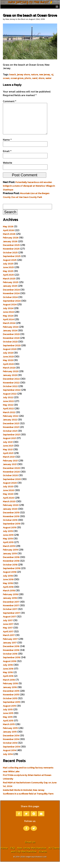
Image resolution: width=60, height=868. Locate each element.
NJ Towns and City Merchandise (35, 856)
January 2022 (10, 426)
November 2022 (11, 389)
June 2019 (8, 541)
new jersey (45, 74)
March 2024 (9, 329)
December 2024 (11, 296)
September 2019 (12, 530)
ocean (6, 78)
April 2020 (8, 504)
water (48, 78)
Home (4, 854)
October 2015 (10, 705)
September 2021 (11, 441)
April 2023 (8, 370)
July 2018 (8, 582)
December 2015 (11, 697)
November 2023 (11, 344)
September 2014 (11, 753)
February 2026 (11, 244)
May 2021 (8, 456)
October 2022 (10, 393)
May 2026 (8, 233)
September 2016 (12, 664)
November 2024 (11, 300)
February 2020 (11, 511)
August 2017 (9, 623)
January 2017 (10, 649)
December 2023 (11, 341)
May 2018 (8, 590)
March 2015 (9, 731)
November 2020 (11, 478)
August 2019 (10, 534)
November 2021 (11, 433)
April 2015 (8, 727)
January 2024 (10, 337)
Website (8, 169)
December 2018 (11, 564)
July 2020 (8, 493)
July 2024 (8, 315)
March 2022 (9, 419)
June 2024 (8, 318)
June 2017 (8, 630)
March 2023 (9, 374)
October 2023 (10, 348)
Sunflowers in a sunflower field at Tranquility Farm (28, 800)
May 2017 (8, 634)
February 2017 (10, 645)
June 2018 (8, 586)
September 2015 (11, 708)
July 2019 (8, 537)
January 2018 (10, 604)
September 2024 (12, 307)
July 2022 (8, 404)
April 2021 (8, 459)
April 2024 (8, 326)
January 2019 (10, 560)
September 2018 (12, 575)
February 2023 (10, 378)
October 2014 (10, 749)
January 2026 (10, 248)
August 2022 (10, 400)
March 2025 (9, 285)
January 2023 (10, 382)
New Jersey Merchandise (32, 854)
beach (13, 74)
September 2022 (12, 396)
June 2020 (8, 497)
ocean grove (17, 78)
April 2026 (8, 237)
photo (28, 78)
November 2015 (11, 701)
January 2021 (10, 471)
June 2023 (8, 363)
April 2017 (8, 638)
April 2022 (8, 415)
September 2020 (12, 486)
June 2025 (8, 274)
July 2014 (8, 760)
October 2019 (10, 526)
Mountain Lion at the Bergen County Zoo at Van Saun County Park (26, 201)
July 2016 (8, 671)
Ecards (43, 858)
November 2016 (11, 656)
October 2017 (10, 615)
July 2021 (8, 448)
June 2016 (8, 675)
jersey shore (23, 74)
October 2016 (10, 660)
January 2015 (10, 738)
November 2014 (11, 746)
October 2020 (10, 482)
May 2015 (8, 723)
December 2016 (11, 653)
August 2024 (10, 311)
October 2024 (10, 304)
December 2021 (11, 430)
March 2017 (9, 642)
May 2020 (8, 500)
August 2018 (10, 578)
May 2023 (8, 367)
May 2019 (8, 545)
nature (34, 74)
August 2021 (9, 445)
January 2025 (10, 292)
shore (41, 78)
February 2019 (10, 556)
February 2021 (10, 467)
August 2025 (10, 266)
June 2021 (8, 452)
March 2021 (9, 463)
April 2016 (8, 682)
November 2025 (11, 255)
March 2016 (9, 686)
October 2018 (10, 571)
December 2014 (11, 742)
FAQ (12, 854)
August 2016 (10, 668)
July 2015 (8, 716)
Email (7, 157)
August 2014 (9, 757)
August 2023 (10, 355)
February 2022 (11, 422)
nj (52, 74)
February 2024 (11, 333)
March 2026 (9, 240)
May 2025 (8, 277)
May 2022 (8, 411)
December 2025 (11, 251)
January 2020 (10, 515)
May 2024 (8, 322)
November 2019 (11, 523)
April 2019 (8, 549)
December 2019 (11, 519)
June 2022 (8, 408)
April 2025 (8, 281)
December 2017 (11, 608)
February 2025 (11, 289)
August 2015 (9, 712)
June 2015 (8, 719)
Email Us (30, 848)
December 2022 (11, 385)
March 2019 (9, 552)
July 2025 (8, 270)
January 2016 (10, 694)
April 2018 (8, 593)
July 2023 (8, 359)
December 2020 (11, 474)
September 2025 (12, 263)
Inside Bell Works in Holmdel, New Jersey (24, 796)
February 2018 (10, 601)
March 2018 (9, 597)
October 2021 (10, 437)
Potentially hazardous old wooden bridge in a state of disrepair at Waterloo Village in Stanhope (29, 192)
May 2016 (8, 679)
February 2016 (10, 690)
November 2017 (11, 612)
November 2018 (11, 567)
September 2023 (12, 352)
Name (7, 146)
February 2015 (10, 734)
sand (35, 78)
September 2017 (11, 619)
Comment (10, 101)
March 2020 (9, 508)
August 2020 (10, 489)
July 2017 (8, 627)
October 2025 (10, 259)
